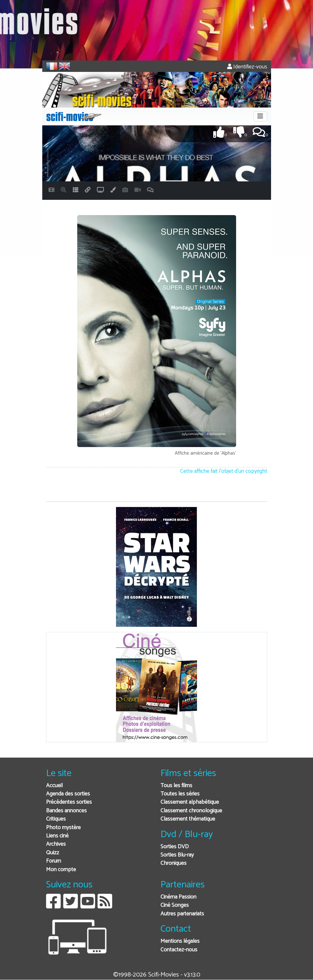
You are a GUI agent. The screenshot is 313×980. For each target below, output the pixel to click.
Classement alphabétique (190, 802)
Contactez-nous (179, 950)
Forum (54, 861)
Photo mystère (63, 828)
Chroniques (174, 863)
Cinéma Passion (178, 897)
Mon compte (61, 870)
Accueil (54, 786)
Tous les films (176, 786)
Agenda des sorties (68, 794)
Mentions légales (180, 941)
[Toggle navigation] (260, 116)
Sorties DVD (175, 847)
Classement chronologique (191, 811)
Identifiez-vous (247, 67)
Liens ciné (57, 836)
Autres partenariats (182, 914)
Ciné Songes (175, 905)
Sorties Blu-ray (177, 855)
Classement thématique (188, 819)
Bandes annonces (66, 811)
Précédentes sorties (69, 802)
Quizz (53, 853)
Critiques (56, 819)
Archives (56, 844)
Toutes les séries (180, 794)
